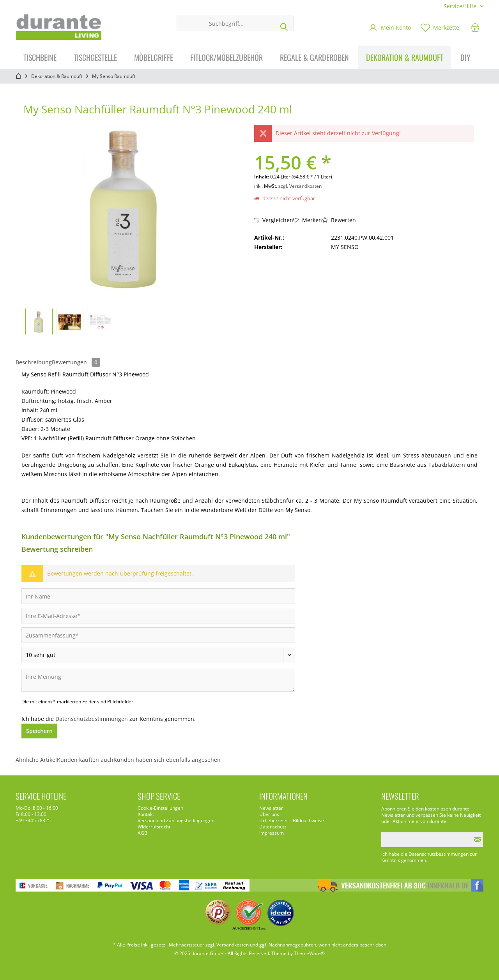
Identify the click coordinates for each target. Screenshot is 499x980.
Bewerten (339, 220)
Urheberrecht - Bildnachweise (292, 821)
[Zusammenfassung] (158, 635)
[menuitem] (461, 6)
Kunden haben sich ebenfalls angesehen (167, 760)
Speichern (39, 731)
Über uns (269, 814)
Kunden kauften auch (85, 760)
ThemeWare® (309, 953)
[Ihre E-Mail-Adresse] (158, 616)
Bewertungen (76, 362)
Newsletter (271, 808)
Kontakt (146, 814)
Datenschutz (273, 827)
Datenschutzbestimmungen (92, 719)
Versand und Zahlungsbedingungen (176, 821)
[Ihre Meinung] (158, 680)
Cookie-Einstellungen (160, 808)
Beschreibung (34, 362)
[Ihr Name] (158, 596)
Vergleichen (274, 220)
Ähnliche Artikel (36, 760)
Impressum (272, 833)
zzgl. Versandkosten (300, 186)
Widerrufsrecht (154, 827)
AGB (142, 833)
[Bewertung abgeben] (158, 655)
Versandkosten (233, 945)
